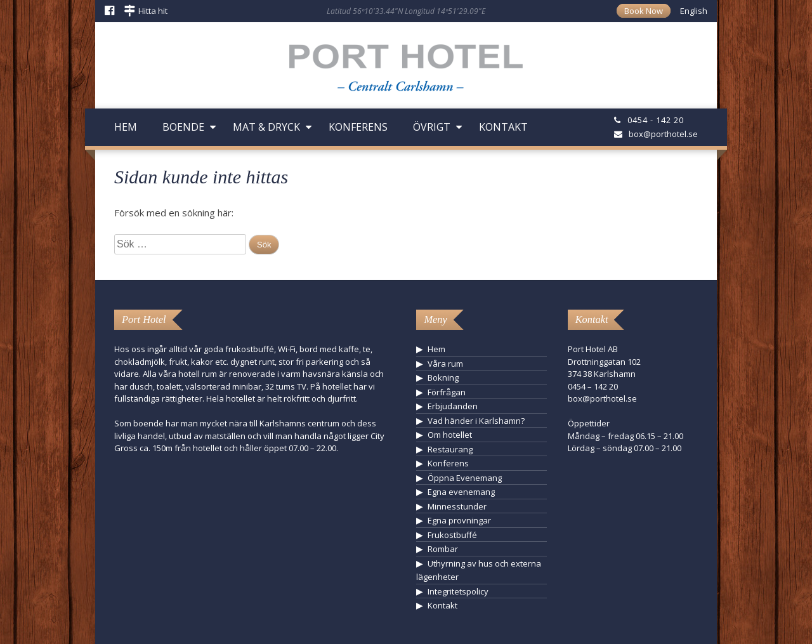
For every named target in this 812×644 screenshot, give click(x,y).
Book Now (644, 11)
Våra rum (445, 364)
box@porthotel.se (663, 134)
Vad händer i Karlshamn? (476, 421)
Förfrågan (447, 392)
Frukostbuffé (452, 535)
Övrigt (432, 127)
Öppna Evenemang (465, 478)
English (694, 11)
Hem (126, 127)
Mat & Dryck (266, 127)
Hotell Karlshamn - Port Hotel (406, 72)
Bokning (443, 378)
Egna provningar (459, 520)
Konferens (358, 127)
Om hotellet (450, 435)
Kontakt (503, 127)
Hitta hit (153, 11)
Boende (183, 127)
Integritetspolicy (458, 591)
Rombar (443, 549)
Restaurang (450, 449)
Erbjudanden (453, 406)
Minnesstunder (457, 506)
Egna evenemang (461, 492)
